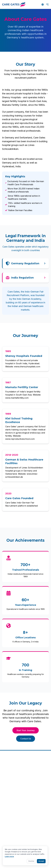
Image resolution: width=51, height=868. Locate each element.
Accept (41, 861)
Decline (31, 861)
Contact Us (26, 739)
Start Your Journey (26, 730)
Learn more (9, 856)
